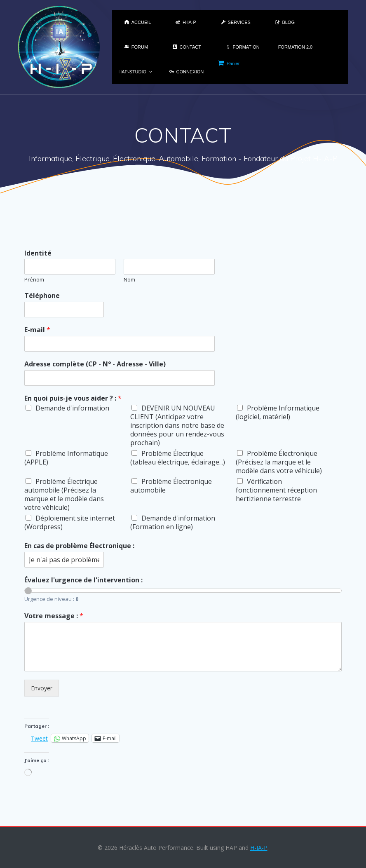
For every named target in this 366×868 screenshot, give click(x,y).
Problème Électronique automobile (171, 486)
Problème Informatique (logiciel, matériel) (278, 412)
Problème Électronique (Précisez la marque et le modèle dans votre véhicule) (279, 462)
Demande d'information (72, 408)
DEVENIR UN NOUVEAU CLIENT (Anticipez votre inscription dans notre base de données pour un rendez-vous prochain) (177, 425)
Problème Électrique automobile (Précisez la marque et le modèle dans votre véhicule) (64, 494)
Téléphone (42, 296)
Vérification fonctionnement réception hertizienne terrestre (276, 490)
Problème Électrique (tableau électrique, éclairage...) (178, 458)
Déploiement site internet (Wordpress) (70, 522)
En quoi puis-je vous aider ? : (73, 398)
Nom (129, 280)
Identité (38, 253)
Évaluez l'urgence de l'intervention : (83, 580)
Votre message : (54, 616)
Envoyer (42, 688)
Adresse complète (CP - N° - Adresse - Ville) (95, 364)
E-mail (37, 330)
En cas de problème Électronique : (79, 546)
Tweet (39, 738)
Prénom (34, 280)
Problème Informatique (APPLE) (66, 458)
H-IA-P (259, 848)
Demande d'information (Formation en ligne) (173, 522)
